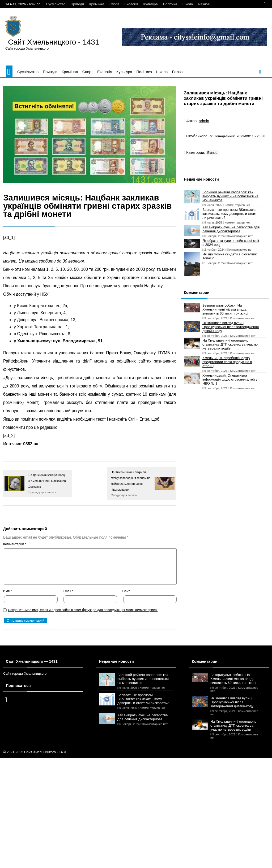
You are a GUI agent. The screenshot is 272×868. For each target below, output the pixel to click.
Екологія (131, 4)
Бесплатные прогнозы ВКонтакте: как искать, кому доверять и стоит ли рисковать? (229, 214)
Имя (8, 591)
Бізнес (212, 153)
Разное (204, 4)
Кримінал (97, 4)
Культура (151, 4)
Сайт (126, 591)
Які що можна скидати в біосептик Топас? (229, 256)
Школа (188, 4)
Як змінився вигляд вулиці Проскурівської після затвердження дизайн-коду (231, 327)
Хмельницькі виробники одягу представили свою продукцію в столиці (227, 362)
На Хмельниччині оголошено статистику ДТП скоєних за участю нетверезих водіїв (230, 344)
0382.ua (31, 444)
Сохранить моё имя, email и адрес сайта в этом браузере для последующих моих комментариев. (83, 610)
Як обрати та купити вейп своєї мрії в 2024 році (231, 243)
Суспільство (56, 4)
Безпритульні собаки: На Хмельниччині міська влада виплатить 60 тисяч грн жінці (225, 309)
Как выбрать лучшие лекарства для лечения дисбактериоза (231, 229)
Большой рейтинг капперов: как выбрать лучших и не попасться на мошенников (230, 196)
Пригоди (77, 4)
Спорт (114, 4)
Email (68, 591)
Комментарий (15, 544)
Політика (170, 4)
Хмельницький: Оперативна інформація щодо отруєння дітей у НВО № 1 (230, 379)
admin (204, 121)
